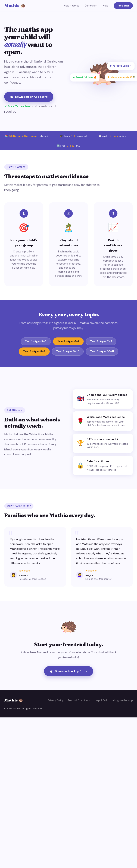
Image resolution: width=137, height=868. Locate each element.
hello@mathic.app (122, 700)
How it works (71, 6)
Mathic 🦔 (15, 6)
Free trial (123, 6)
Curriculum (91, 6)
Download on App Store (29, 97)
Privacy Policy (56, 700)
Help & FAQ (101, 700)
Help (105, 6)
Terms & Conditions (79, 700)
